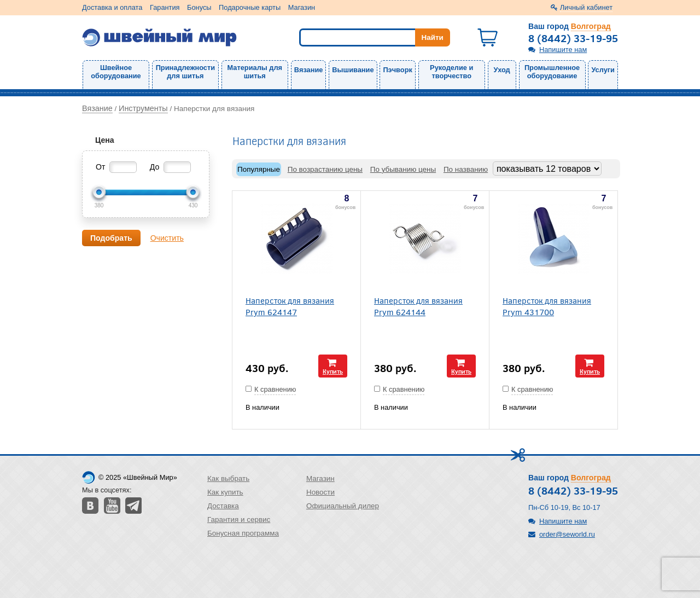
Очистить (167, 238)
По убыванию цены (403, 169)
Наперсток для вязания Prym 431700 (547, 306)
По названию (466, 169)
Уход (502, 70)
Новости (320, 492)
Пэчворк (397, 70)
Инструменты (143, 108)
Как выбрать (228, 478)
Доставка (223, 506)
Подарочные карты (250, 7)
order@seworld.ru (567, 534)
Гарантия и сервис (239, 519)
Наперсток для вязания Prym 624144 (418, 306)
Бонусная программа (243, 533)
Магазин (302, 7)
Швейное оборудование (116, 72)
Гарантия (165, 7)
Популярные (259, 169)
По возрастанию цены (325, 169)
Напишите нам (563, 50)
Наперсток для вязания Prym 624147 (290, 306)
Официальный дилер (343, 506)
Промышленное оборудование (552, 72)
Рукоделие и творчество (451, 72)
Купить (333, 371)
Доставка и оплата (112, 7)
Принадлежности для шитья (185, 72)
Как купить (225, 492)
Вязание (309, 70)
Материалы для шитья (255, 72)
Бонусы (199, 7)
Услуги (603, 70)
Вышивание (353, 70)
